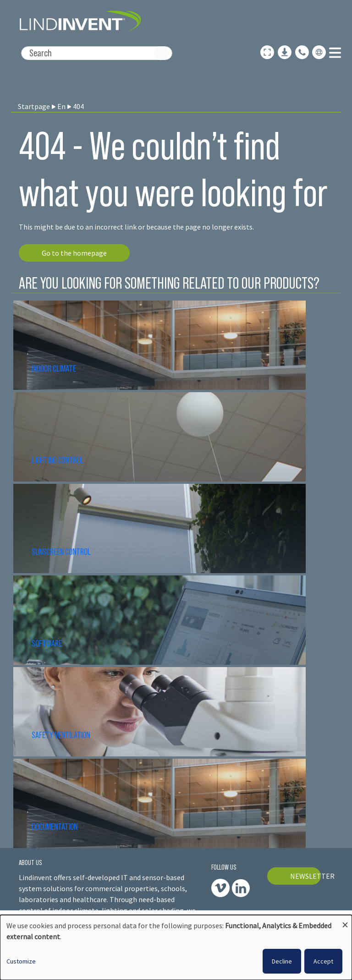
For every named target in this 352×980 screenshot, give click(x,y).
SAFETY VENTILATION (61, 735)
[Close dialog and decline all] (345, 921)
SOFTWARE (47, 643)
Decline (282, 961)
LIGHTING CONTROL (58, 460)
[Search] (97, 53)
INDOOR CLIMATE (55, 368)
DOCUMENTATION (55, 827)
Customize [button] (21, 961)
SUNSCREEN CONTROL (61, 552)
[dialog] (176, 947)
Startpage (34, 106)
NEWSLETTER (306, 876)
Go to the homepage (74, 253)
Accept (323, 961)
